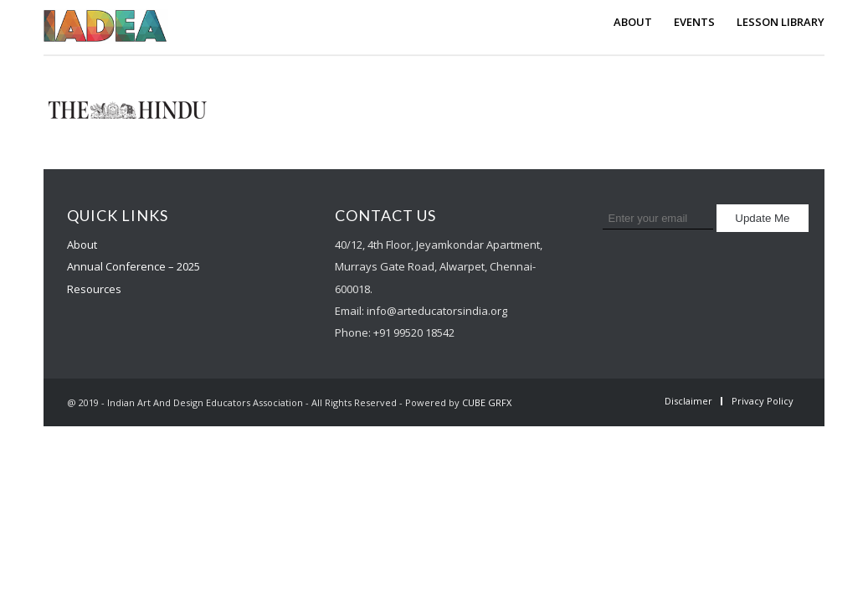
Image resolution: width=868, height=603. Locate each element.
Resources (94, 289)
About (82, 245)
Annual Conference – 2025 (134, 266)
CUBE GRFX (487, 402)
